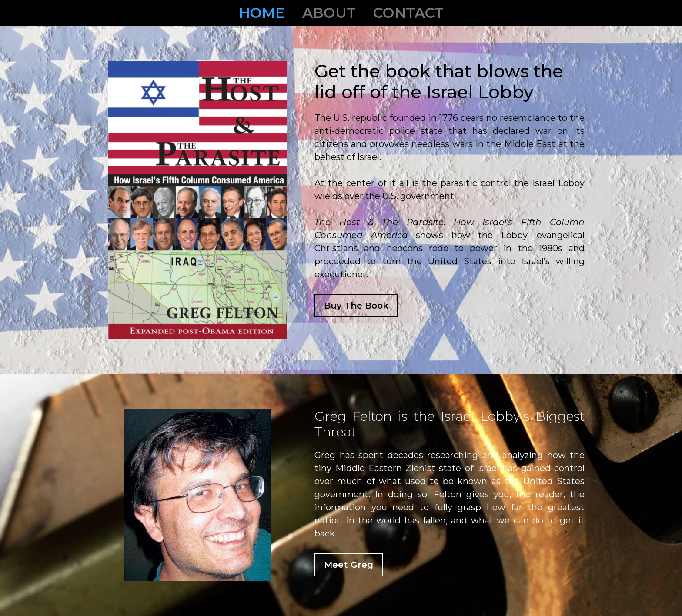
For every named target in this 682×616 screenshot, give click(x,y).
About (329, 13)
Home (262, 13)
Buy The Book (356, 306)
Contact (408, 13)
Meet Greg (349, 565)
